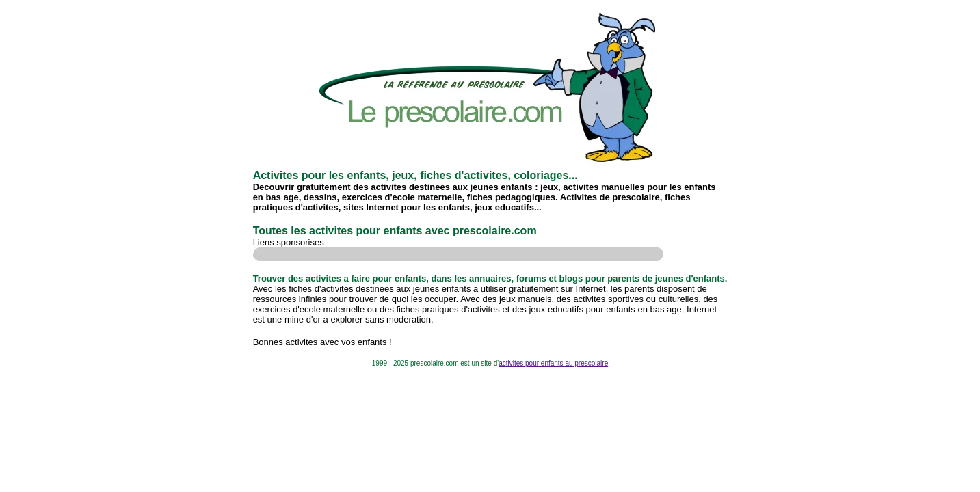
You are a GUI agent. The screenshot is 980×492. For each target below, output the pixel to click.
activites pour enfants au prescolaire (553, 363)
